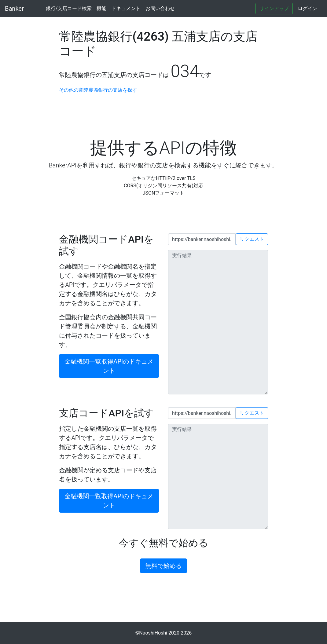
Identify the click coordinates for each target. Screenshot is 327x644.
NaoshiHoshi (153, 633)
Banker (14, 9)
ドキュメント (126, 8)
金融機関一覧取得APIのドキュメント (109, 366)
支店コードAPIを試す (107, 413)
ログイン (307, 8)
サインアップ (274, 8)
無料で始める (163, 566)
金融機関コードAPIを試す (106, 245)
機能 (101, 8)
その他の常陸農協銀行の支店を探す (98, 90)
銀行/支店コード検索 (69, 8)
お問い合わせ (160, 8)
